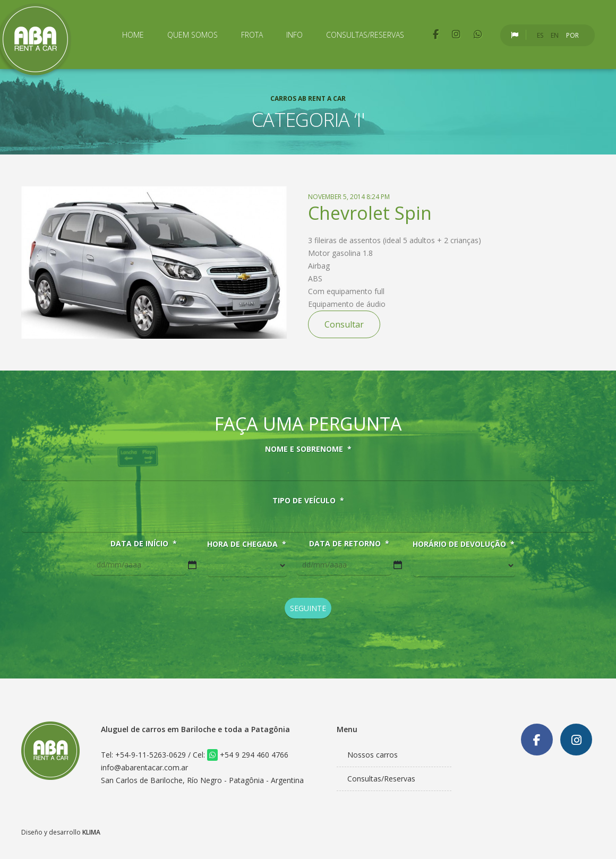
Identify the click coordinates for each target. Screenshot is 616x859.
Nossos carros (373, 755)
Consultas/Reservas (365, 35)
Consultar (344, 324)
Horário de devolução (464, 544)
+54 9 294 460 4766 (248, 755)
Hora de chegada (247, 544)
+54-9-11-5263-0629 (151, 755)
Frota (252, 35)
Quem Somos (192, 35)
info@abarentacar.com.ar (144, 767)
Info (294, 35)
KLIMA (91, 832)
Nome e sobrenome (308, 449)
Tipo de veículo (308, 501)
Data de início (144, 544)
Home (133, 35)
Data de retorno (349, 544)
